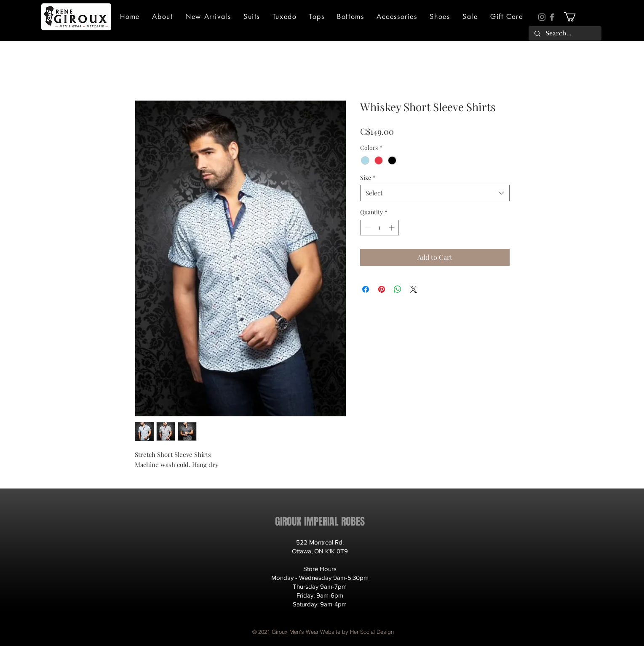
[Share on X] (414, 289)
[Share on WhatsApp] (398, 289)
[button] (163, 17)
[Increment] (392, 228)
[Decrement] (367, 228)
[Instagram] (542, 17)
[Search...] (565, 34)
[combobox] (435, 193)
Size (368, 178)
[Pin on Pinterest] (382, 289)
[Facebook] (552, 17)
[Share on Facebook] (366, 289)
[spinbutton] (379, 228)
